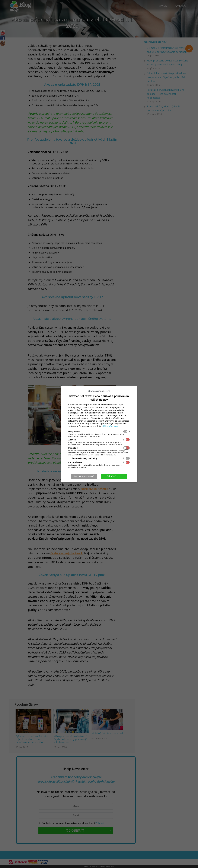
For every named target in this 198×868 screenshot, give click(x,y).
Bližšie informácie (110, 426)
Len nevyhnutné (84, 477)
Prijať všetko (114, 477)
